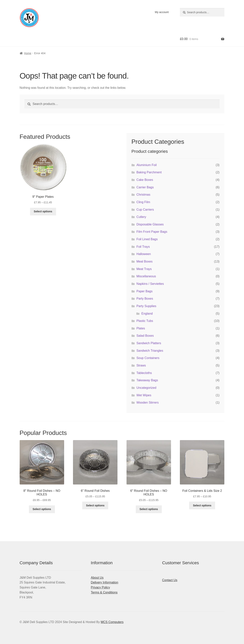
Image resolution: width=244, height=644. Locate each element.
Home (28, 53)
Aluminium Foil (146, 165)
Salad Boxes (145, 336)
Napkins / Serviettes (150, 284)
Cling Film (143, 202)
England (147, 314)
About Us (97, 578)
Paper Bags (144, 291)
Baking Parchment (149, 172)
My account (162, 12)
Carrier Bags (145, 187)
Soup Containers (148, 358)
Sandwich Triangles (150, 351)
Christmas (143, 195)
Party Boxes (145, 299)
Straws (141, 365)
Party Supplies (146, 306)
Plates (141, 328)
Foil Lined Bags (147, 239)
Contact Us (170, 580)
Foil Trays (143, 247)
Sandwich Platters (149, 343)
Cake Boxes (145, 180)
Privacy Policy (101, 587)
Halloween (144, 254)
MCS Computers (112, 622)
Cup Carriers (145, 210)
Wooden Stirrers (147, 403)
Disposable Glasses (150, 224)
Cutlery (141, 217)
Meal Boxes (144, 261)
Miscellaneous (146, 276)
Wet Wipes (144, 395)
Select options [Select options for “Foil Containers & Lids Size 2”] (202, 505)
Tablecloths (144, 373)
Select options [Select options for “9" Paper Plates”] (43, 211)
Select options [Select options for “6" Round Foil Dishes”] (95, 505)
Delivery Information (105, 582)
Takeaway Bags (147, 380)
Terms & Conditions (104, 592)
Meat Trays (144, 269)
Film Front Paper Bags (152, 232)
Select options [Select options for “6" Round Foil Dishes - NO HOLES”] (149, 509)
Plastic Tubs (145, 321)
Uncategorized (146, 388)
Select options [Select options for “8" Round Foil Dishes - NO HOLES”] (42, 509)
